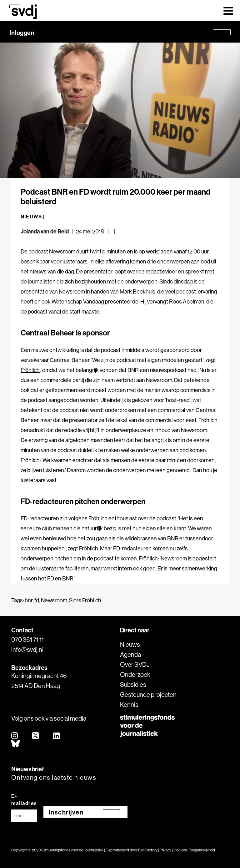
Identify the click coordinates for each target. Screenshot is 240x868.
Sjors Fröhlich (85, 600)
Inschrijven (66, 812)
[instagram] (15, 736)
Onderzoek (135, 674)
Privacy (165, 850)
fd (37, 600)
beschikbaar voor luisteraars (54, 261)
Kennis (129, 705)
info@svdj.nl (27, 649)
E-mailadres (24, 800)
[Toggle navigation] (228, 10)
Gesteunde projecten (148, 694)
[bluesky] (16, 744)
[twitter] (36, 736)
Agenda (130, 654)
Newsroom (54, 600)
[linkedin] (57, 736)
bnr (29, 600)
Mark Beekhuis (137, 291)
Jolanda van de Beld (45, 231)
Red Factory (148, 850)
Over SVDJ (135, 664)
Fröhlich (30, 370)
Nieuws (130, 644)
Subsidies (133, 684)
